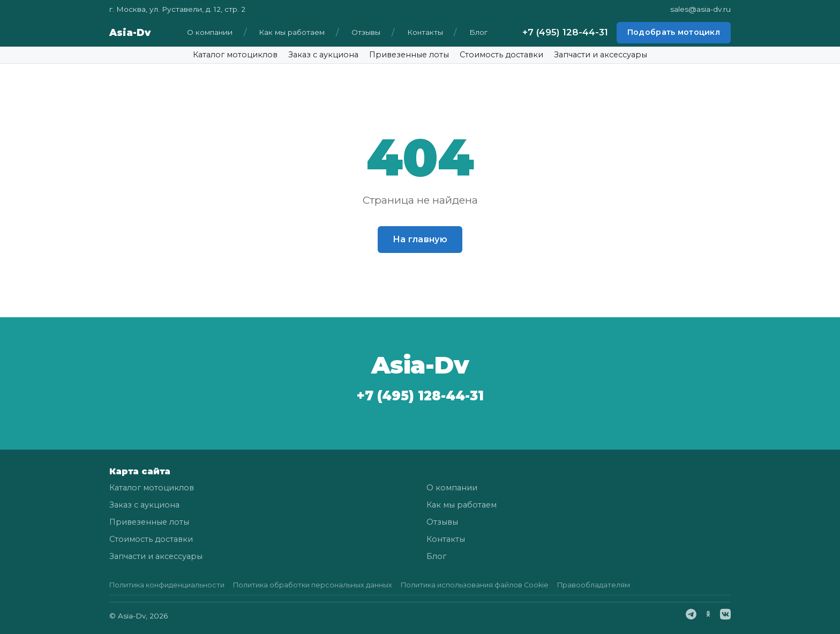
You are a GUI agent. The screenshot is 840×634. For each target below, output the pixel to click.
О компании (210, 32)
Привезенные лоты (409, 55)
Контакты (425, 32)
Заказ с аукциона (323, 55)
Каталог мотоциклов (235, 55)
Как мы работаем (292, 32)
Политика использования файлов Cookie (475, 585)
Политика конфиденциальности (167, 585)
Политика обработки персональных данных (313, 585)
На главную (420, 239)
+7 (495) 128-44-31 (565, 32)
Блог (478, 32)
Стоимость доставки (501, 55)
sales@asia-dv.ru (700, 9)
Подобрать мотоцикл (674, 32)
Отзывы (366, 32)
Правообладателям (594, 585)
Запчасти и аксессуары (601, 55)
